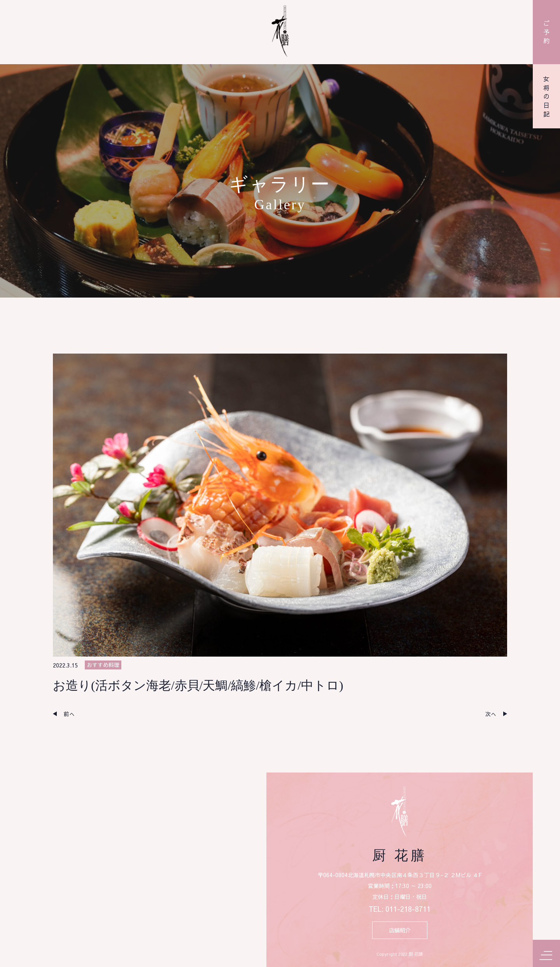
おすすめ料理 (103, 665)
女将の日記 (546, 96)
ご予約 (546, 32)
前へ (69, 714)
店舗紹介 (400, 930)
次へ (491, 714)
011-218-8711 (408, 909)
